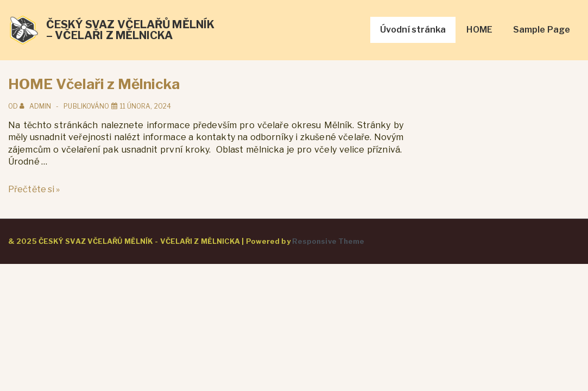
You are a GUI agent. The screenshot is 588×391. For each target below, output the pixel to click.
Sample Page (542, 30)
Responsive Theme (328, 241)
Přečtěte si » (34, 189)
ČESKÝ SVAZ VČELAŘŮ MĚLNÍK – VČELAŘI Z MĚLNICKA (131, 30)
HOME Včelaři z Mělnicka (94, 84)
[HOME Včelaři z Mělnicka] (146, 106)
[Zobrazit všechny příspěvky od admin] (36, 106)
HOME (479, 30)
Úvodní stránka (413, 30)
